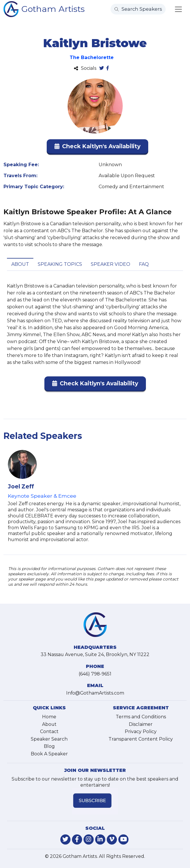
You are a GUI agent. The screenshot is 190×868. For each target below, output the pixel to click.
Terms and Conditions (141, 717)
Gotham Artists (53, 9)
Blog (49, 746)
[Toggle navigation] (178, 9)
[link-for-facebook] (77, 839)
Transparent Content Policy (141, 739)
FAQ (144, 264)
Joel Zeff (21, 486)
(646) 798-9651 (95, 674)
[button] (97, 148)
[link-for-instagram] (89, 839)
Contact (49, 731)
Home (49, 717)
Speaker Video (111, 264)
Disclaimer (141, 724)
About (20, 264)
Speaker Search (49, 739)
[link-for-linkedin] (100, 839)
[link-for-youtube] (123, 839)
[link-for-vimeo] (112, 839)
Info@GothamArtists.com (95, 693)
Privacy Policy (141, 731)
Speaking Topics (60, 264)
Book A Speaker (49, 754)
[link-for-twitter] (65, 839)
